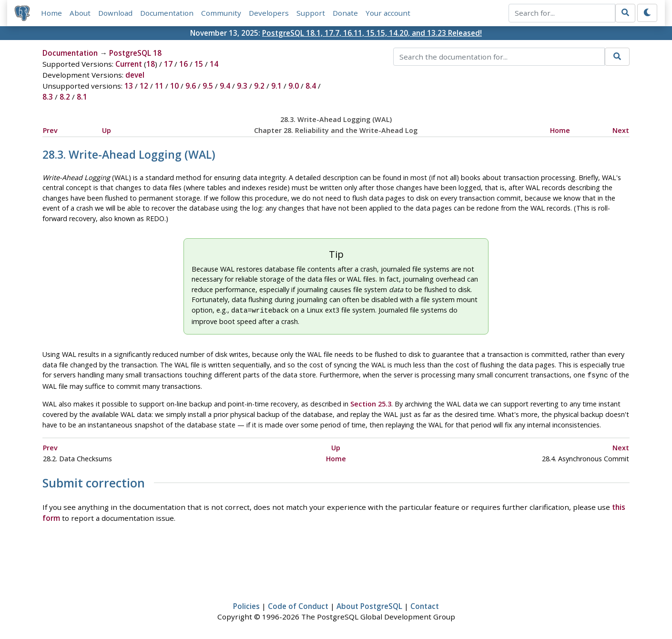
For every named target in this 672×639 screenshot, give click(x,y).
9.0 (294, 86)
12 (144, 86)
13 (129, 86)
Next (621, 130)
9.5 (208, 86)
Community (221, 13)
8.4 (311, 86)
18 (151, 64)
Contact (425, 604)
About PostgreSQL (369, 604)
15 (199, 64)
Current (129, 64)
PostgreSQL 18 (135, 53)
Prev (50, 130)
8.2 (65, 97)
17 (168, 64)
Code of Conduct (298, 604)
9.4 (225, 86)
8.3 (48, 97)
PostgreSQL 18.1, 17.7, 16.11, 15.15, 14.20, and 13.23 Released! (372, 33)
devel (135, 75)
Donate (345, 13)
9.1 (276, 86)
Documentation (167, 13)
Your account (388, 13)
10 (174, 86)
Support (311, 13)
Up (107, 130)
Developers (269, 13)
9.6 (191, 86)
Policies (246, 604)
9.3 (242, 86)
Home (51, 13)
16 (183, 64)
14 (214, 64)
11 (159, 86)
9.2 (259, 86)
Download (115, 13)
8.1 (82, 97)
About (80, 13)
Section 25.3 (371, 402)
